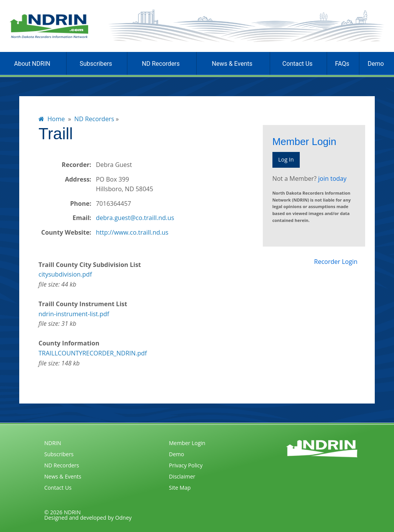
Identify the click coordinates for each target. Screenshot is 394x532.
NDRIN (53, 443)
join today (332, 178)
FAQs (342, 64)
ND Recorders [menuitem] (94, 119)
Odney (123, 518)
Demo (376, 64)
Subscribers (96, 64)
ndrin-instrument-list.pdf (74, 314)
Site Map (180, 488)
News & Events (232, 64)
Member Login (187, 443)
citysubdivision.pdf (65, 274)
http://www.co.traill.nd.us (132, 232)
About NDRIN (32, 64)
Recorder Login (336, 262)
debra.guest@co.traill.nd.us (135, 218)
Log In (286, 159)
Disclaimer (182, 476)
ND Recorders (161, 64)
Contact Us (298, 64)
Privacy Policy (186, 465)
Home (52, 119)
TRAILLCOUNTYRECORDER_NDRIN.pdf (93, 353)
